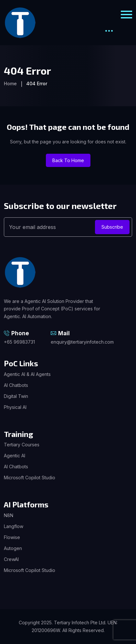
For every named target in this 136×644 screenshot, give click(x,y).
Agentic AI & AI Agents (27, 374)
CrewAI (11, 559)
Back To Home (68, 160)
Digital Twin (16, 396)
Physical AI (15, 407)
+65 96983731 (19, 342)
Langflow (14, 526)
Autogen (13, 548)
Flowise (12, 537)
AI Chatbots (16, 385)
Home (10, 83)
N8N (9, 515)
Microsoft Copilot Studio (30, 478)
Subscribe (112, 227)
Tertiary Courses (22, 445)
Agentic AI (15, 456)
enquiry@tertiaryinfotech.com (82, 342)
